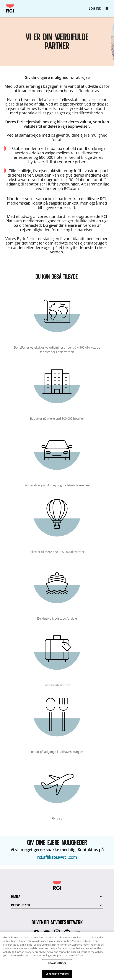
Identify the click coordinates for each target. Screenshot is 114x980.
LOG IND (95, 9)
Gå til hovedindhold (5, 5)
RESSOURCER (21, 905)
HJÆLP (16, 897)
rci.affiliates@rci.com (57, 857)
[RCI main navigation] (107, 9)
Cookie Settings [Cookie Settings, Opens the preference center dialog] (57, 966)
